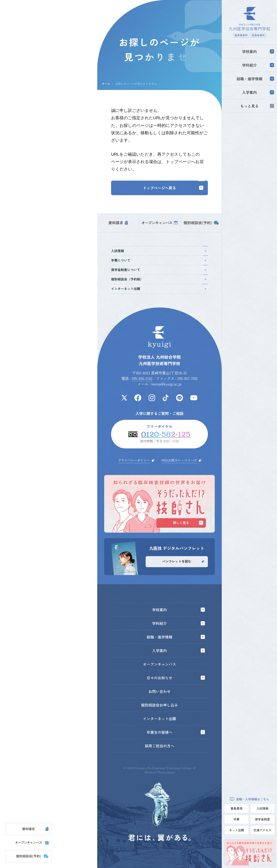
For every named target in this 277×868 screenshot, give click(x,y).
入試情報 (262, 808)
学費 (236, 819)
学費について (159, 260)
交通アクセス (262, 830)
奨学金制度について (159, 270)
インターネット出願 (159, 289)
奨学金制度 (262, 819)
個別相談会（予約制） (159, 279)
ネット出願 (237, 830)
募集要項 (236, 808)
